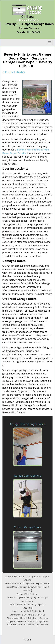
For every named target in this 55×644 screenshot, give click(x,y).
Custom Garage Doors (27, 527)
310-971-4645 (27, 20)
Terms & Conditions (16, 618)
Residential (37, 611)
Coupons (28, 615)
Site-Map (44, 618)
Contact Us (40, 615)
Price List (32, 618)
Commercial (15, 615)
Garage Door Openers (28, 476)
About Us (25, 611)
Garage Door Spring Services (27, 424)
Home (15, 611)
